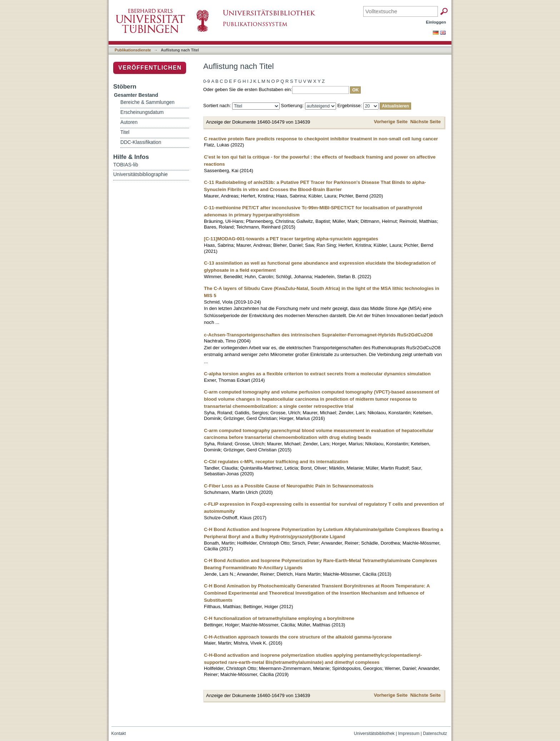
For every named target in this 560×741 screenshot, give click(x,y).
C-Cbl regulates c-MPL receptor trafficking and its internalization (276, 462)
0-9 (207, 81)
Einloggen (436, 22)
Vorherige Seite (391, 122)
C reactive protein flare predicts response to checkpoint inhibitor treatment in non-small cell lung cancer (321, 139)
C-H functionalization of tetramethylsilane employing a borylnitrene (279, 618)
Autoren (129, 122)
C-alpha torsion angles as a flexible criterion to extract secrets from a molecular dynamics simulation (317, 374)
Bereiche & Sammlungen (147, 102)
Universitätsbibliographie (141, 174)
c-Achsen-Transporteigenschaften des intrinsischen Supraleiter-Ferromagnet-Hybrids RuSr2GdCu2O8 (318, 335)
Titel (125, 132)
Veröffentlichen (150, 68)
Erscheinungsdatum (142, 112)
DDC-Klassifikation (141, 142)
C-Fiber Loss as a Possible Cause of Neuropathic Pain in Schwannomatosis (289, 486)
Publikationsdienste (133, 50)
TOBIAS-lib (126, 165)
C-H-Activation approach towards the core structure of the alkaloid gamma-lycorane (298, 637)
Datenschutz (435, 734)
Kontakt (119, 734)
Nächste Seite (426, 122)
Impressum (409, 734)
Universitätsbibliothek (374, 734)
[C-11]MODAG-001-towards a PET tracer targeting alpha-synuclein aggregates (291, 239)
